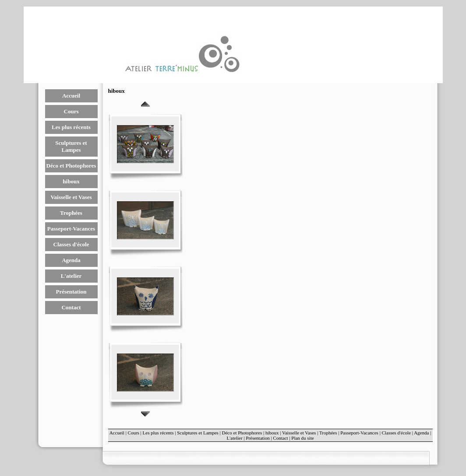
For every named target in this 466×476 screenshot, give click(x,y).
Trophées (71, 213)
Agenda (71, 260)
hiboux (71, 181)
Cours (71, 111)
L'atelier (71, 276)
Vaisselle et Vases (71, 197)
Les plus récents (71, 127)
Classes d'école (71, 244)
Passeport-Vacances (71, 229)
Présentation (71, 292)
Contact (71, 307)
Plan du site (302, 438)
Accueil (71, 96)
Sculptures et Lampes (71, 146)
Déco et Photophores (71, 166)
